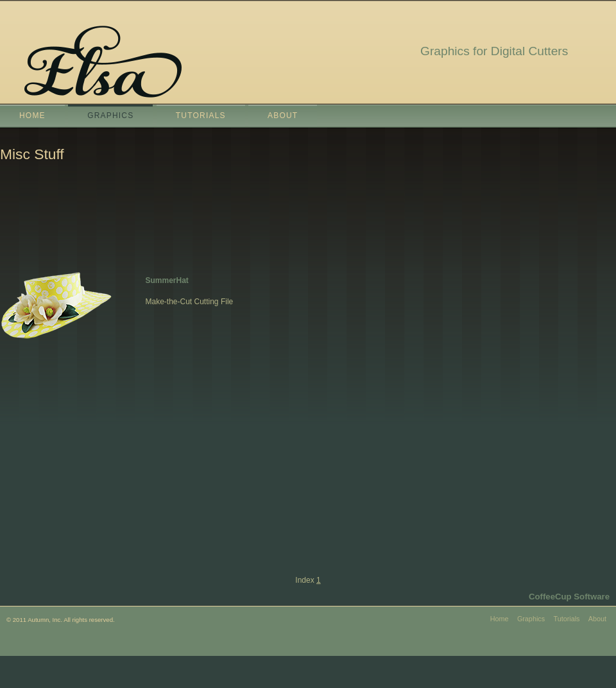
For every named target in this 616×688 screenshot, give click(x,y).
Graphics (110, 116)
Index (304, 580)
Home (32, 116)
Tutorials (201, 116)
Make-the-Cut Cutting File (190, 302)
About (283, 116)
